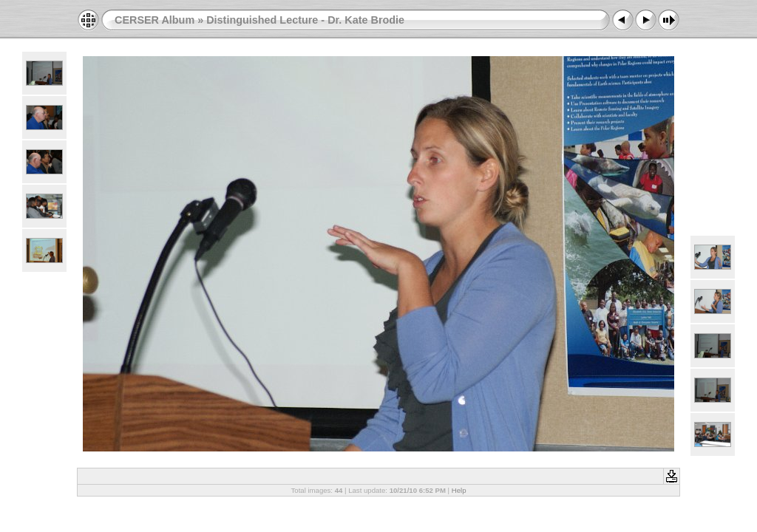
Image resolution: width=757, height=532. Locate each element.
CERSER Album (155, 20)
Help (459, 490)
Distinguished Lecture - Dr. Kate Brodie (305, 20)
